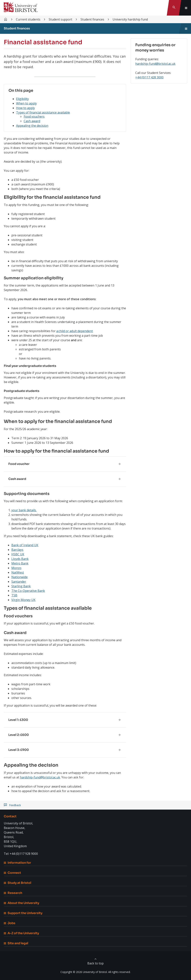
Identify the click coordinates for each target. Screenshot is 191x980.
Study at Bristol (18, 883)
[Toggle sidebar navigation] (186, 28)
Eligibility (22, 99)
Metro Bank (20, 563)
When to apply (26, 103)
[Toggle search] (174, 8)
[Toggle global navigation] (186, 8)
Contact (10, 816)
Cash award (32, 121)
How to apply (25, 108)
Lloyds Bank (20, 559)
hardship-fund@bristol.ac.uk (40, 777)
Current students (28, 19)
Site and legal (16, 943)
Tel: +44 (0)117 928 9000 (21, 854)
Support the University (23, 913)
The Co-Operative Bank (28, 591)
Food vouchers (34, 116)
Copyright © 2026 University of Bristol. (84, 972)
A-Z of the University (21, 933)
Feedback (15, 805)
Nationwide (20, 577)
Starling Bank (21, 586)
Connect (12, 873)
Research (13, 893)
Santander (19, 582)
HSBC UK (18, 554)
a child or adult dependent (75, 331)
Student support (60, 19)
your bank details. (24, 510)
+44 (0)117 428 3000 (149, 77)
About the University (22, 903)
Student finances (92, 19)
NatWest (18, 572)
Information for (17, 863)
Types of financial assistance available (43, 112)
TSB (14, 595)
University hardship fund (130, 19)
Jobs (10, 923)
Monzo (16, 568)
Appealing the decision (32, 126)
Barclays (17, 550)
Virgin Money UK (23, 600)
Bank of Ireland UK (25, 545)
